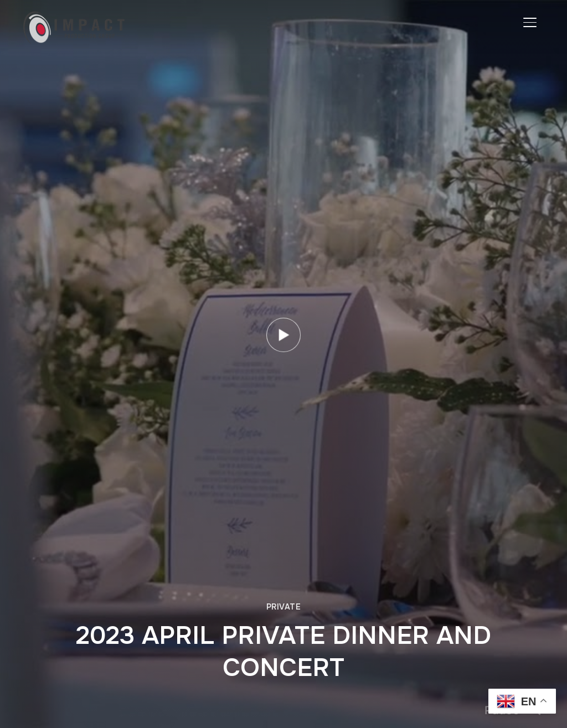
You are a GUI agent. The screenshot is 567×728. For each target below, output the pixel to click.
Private (284, 607)
